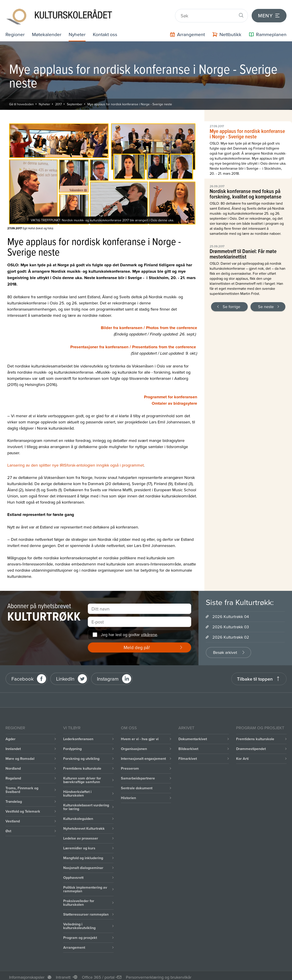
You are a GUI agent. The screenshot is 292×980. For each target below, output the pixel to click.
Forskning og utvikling (81, 755)
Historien (128, 795)
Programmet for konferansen (171, 394)
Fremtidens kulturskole (82, 765)
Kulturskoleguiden (78, 815)
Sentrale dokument (137, 785)
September (75, 101)
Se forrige (231, 303)
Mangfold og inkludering (83, 855)
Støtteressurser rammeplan (86, 911)
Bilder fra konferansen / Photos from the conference (149, 325)
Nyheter (79, 31)
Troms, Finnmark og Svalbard (22, 787)
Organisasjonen (134, 746)
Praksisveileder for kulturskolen (79, 899)
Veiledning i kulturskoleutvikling (79, 923)
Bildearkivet (188, 746)
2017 (59, 101)
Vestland (13, 818)
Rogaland (13, 775)
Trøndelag (14, 798)
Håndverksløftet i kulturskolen (77, 790)
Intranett (63, 974)
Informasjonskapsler (27, 974)
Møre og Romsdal (20, 755)
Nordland (13, 765)
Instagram (108, 676)
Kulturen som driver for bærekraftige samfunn (82, 777)
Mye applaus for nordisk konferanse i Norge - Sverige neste (130, 101)
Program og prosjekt (80, 934)
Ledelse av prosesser (81, 835)
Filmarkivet (188, 755)
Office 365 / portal (98, 974)
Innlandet (13, 746)
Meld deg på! (137, 644)
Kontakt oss (107, 31)
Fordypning (72, 746)
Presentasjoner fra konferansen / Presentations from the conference (133, 344)
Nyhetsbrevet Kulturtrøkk (84, 825)
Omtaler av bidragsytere (174, 400)
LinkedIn (65, 676)
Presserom (130, 765)
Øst (8, 828)
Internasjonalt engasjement (143, 755)
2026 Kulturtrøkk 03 (231, 624)
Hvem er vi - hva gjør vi (140, 736)
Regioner (15, 31)
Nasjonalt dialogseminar (83, 865)
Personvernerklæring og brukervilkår (159, 974)
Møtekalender (48, 31)
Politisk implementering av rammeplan (85, 886)
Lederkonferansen (78, 736)
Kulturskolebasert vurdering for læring (86, 804)
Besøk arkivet (225, 649)
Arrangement (74, 944)
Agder (10, 736)
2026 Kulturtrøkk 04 (231, 613)
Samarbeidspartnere (138, 775)
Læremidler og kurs (79, 845)
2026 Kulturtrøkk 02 (231, 634)
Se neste (266, 303)
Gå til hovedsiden (21, 101)
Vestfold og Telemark (23, 808)
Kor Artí (242, 755)
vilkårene (149, 632)
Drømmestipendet (251, 746)
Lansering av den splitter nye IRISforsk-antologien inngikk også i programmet (76, 462)
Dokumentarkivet (193, 736)
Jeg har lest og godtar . (129, 632)
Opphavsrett (73, 874)
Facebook (22, 676)
